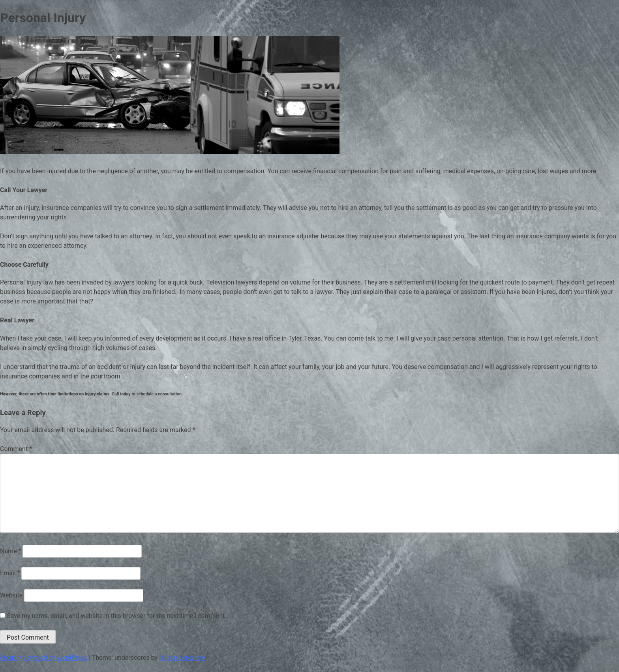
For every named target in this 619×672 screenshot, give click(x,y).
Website (11, 595)
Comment (16, 449)
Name (11, 551)
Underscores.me (182, 658)
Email (10, 573)
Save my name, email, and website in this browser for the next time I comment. (117, 616)
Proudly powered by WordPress (44, 658)
